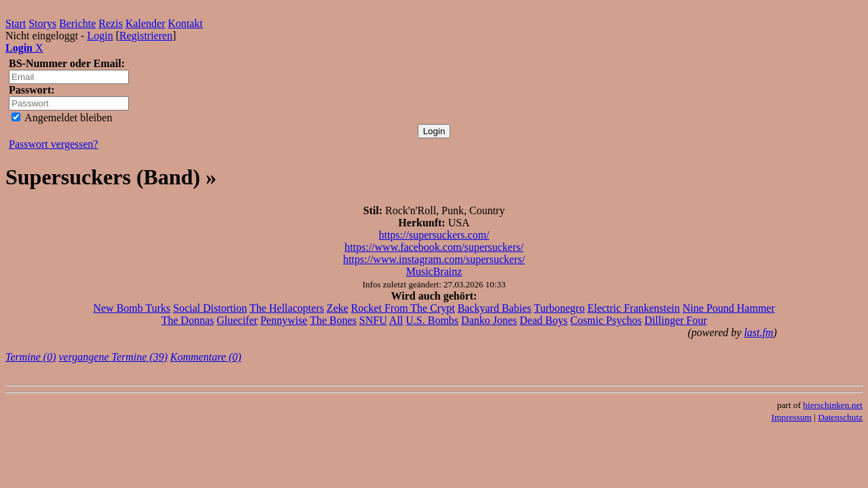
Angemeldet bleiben (62, 118)
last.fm (758, 332)
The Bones (333, 320)
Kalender (145, 23)
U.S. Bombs (432, 320)
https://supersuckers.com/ (434, 235)
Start (16, 23)
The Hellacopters (287, 308)
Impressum (792, 417)
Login (100, 36)
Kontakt (186, 23)
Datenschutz (840, 417)
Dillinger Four (675, 320)
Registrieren (146, 36)
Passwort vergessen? (54, 144)
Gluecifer (237, 320)
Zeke (338, 308)
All (396, 320)
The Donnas (188, 320)
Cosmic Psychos (606, 320)
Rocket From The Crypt (403, 308)
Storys (42, 23)
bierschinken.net (833, 405)
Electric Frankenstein (633, 308)
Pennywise (284, 320)
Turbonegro (559, 308)
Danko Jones (489, 320)
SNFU (373, 320)
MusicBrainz (434, 271)
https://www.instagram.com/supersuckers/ (434, 259)
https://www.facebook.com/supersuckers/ (434, 247)
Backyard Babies (495, 308)
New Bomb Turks (132, 308)
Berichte (77, 23)
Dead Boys (544, 320)
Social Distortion (210, 308)
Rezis (111, 23)
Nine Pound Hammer (729, 308)
